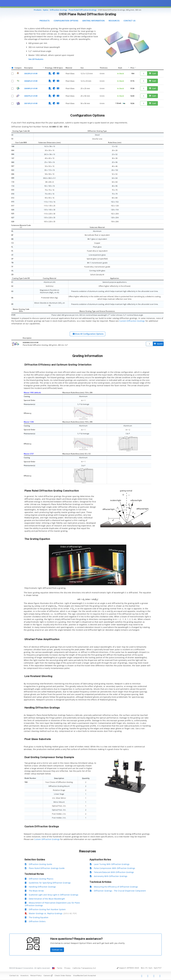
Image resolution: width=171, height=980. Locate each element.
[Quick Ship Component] (124, 103)
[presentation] (85, 490)
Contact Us (130, 21)
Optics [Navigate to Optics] (46, 10)
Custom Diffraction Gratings (132, 321)
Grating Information (93, 21)
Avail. (120, 68)
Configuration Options (66, 21)
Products (45, 21)
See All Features (36, 59)
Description (29, 68)
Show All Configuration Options (88, 334)
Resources (114, 21)
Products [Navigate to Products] (38, 10)
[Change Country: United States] (53, 968)
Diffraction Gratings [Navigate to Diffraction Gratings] (58, 10)
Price (132, 68)
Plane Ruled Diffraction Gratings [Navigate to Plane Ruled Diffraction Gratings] (83, 10)
